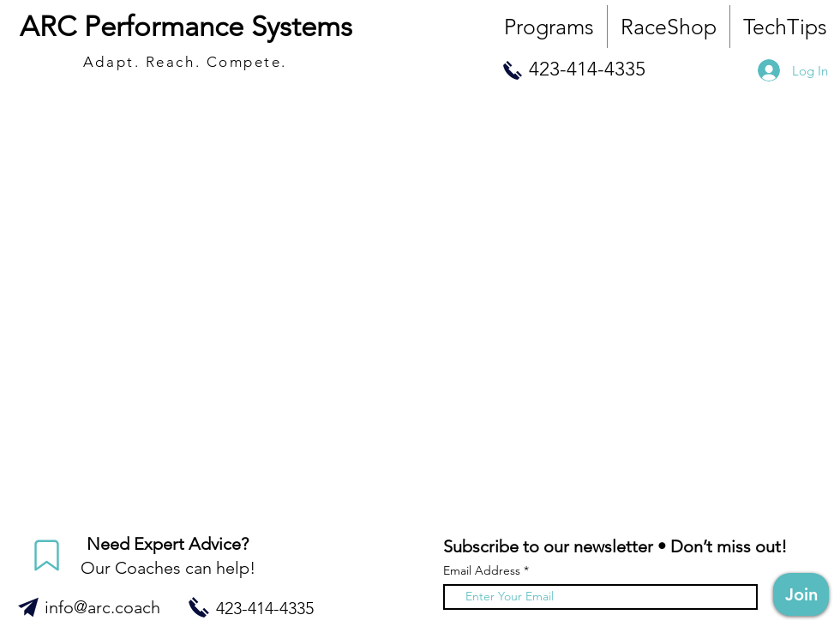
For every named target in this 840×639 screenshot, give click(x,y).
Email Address (482, 570)
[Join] (801, 594)
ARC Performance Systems (186, 27)
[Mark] (46, 555)
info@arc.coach (102, 607)
